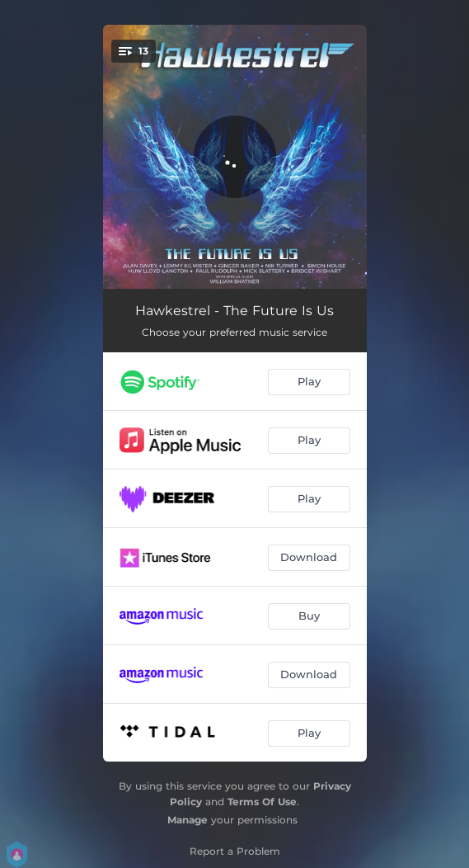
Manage (188, 820)
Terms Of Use (262, 802)
